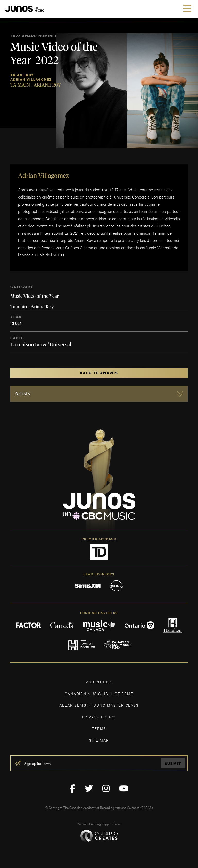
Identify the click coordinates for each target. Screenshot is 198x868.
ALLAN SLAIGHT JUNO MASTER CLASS (99, 705)
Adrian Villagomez (31, 79)
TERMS (99, 728)
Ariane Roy (22, 75)
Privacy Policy (99, 717)
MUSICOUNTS (99, 682)
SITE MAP (99, 740)
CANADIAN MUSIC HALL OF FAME (99, 693)
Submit (173, 763)
